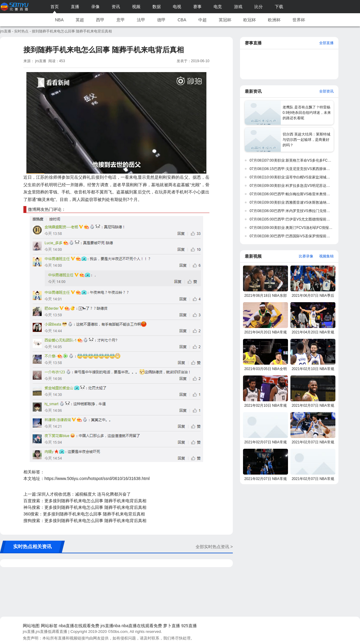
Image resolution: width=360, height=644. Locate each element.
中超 (202, 20)
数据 (157, 7)
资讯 (116, 7)
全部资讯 (326, 91)
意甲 (121, 20)
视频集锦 (326, 256)
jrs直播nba (110, 626)
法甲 (141, 20)
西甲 (100, 20)
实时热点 (21, 31)
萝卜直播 (172, 626)
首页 (55, 7)
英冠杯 (225, 20)
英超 (80, 20)
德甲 (161, 20)
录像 (95, 7)
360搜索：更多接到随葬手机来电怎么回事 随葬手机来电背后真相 (84, 514)
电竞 (218, 7)
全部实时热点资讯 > (214, 547)
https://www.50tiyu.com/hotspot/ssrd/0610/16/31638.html (97, 478)
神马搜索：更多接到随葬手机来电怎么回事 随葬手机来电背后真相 (85, 507)
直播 (75, 7)
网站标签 (49, 626)
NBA (59, 20)
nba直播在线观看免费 (79, 626)
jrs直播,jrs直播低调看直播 (45, 632)
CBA (182, 20)
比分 (259, 7)
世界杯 (299, 20)
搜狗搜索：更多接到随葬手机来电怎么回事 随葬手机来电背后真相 (85, 521)
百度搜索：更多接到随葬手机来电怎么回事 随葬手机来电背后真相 (85, 501)
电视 (177, 7)
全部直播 (326, 43)
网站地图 (31, 626)
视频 (136, 7)
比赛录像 (306, 256)
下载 (279, 7)
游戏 (238, 7)
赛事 (197, 7)
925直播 (189, 626)
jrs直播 (6, 31)
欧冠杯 (250, 20)
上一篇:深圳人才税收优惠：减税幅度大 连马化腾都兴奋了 (77, 494)
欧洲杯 (274, 20)
